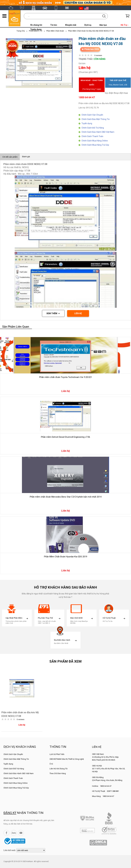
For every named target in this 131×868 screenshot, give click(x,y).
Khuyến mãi (71, 25)
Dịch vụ (88, 25)
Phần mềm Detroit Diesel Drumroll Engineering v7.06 (65, 437)
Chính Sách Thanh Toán (92, 136)
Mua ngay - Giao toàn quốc (92, 85)
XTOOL (57, 8)
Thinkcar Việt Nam (46, 8)
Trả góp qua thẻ (118, 83)
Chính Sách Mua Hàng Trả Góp (95, 145)
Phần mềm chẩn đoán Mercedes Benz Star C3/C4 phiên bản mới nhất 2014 (66, 497)
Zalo (14, 833)
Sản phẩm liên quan (16, 327)
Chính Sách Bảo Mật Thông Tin (96, 119)
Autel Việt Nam (23, 8)
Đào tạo (103, 25)
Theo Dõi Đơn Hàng (58, 773)
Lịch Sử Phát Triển (57, 754)
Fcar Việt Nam (35, 8)
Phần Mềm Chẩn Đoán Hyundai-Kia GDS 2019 (66, 557)
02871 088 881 (113, 791)
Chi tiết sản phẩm (10, 157)
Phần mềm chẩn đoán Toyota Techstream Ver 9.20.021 (66, 377)
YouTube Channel (21, 833)
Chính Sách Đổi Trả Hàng (93, 128)
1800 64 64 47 (106, 786)
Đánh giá (26, 157)
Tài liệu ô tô (69, 8)
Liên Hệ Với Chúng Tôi (59, 769)
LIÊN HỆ (78, 313)
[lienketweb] (31, 850)
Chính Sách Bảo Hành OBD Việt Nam (98, 132)
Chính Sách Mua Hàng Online (95, 141)
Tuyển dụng (87, 123)
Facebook (6, 833)
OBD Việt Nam (12, 8)
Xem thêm (52, 313)
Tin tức (54, 25)
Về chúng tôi (36, 25)
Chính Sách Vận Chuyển (92, 115)
